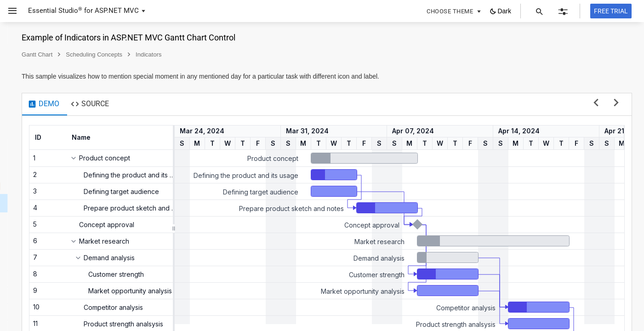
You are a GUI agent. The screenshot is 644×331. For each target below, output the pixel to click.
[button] (9, 11)
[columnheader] (167, 137)
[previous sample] (596, 103)
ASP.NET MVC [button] (117, 11)
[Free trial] (611, 11)
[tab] (162, 104)
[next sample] (616, 103)
